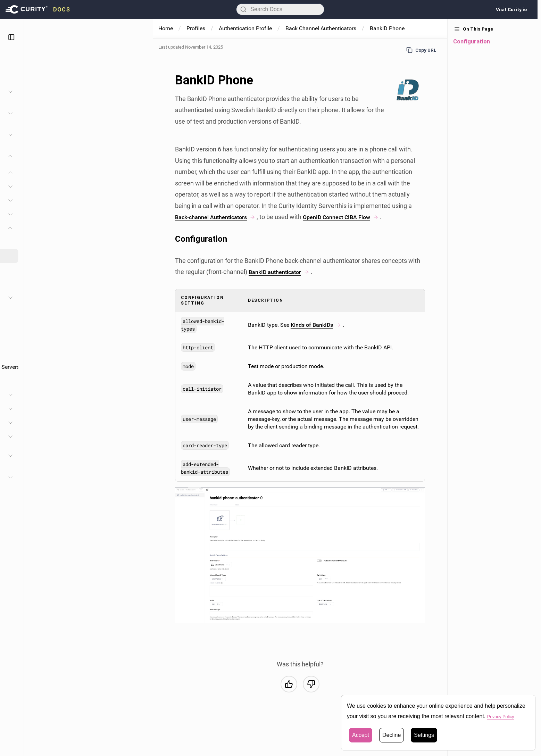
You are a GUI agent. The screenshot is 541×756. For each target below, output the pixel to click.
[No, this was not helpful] (311, 684)
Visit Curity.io (511, 9)
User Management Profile (60, 423)
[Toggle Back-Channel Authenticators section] (139, 228)
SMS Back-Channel (68, 284)
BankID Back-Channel (71, 242)
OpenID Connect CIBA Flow (353, 217)
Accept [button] (361, 735)
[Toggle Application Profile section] (139, 437)
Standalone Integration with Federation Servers (91, 367)
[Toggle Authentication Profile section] (139, 173)
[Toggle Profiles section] (139, 156)
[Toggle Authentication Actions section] (139, 298)
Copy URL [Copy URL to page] (421, 50)
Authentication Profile (56, 173)
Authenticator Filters (58, 325)
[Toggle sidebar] (140, 37)
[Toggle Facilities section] (139, 135)
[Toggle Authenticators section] (139, 214)
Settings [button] (424, 735)
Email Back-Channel (69, 270)
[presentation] (38, 9)
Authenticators (51, 214)
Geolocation (48, 381)
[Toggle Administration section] (139, 92)
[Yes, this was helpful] (289, 684)
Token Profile (45, 395)
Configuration (50, 186)
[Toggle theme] (123, 37)
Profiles (196, 28)
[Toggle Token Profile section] (139, 395)
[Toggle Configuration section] (139, 186)
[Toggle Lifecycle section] (139, 200)
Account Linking (53, 353)
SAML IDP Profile (50, 409)
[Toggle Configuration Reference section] (139, 477)
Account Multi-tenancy (61, 339)
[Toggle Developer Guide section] (139, 456)
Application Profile (52, 437)
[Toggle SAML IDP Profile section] (139, 409)
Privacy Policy (505, 716)
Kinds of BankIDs (316, 325)
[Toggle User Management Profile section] (139, 423)
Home (166, 28)
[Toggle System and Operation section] (139, 113)
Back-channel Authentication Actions (78, 311)
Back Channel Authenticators (321, 28)
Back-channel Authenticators (219, 217)
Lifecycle (44, 200)
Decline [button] (392, 735)
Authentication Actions (61, 297)
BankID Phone (62, 256)
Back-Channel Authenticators (69, 228)
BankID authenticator (282, 272)
